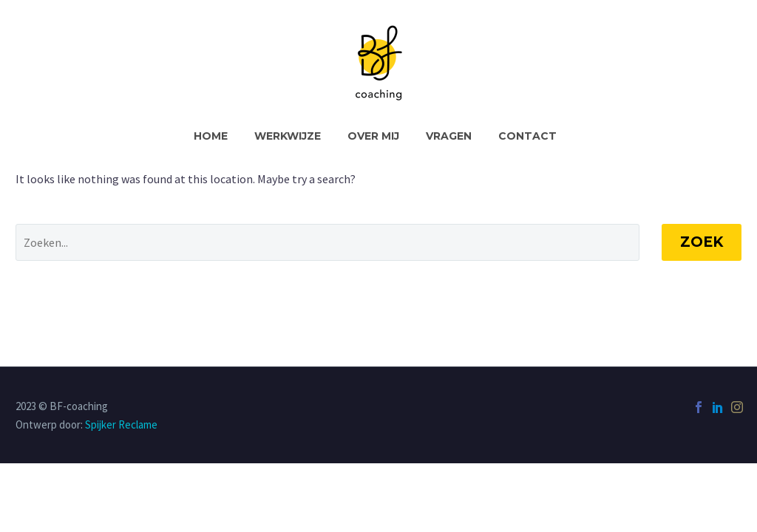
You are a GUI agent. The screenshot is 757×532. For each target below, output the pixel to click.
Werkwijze (288, 136)
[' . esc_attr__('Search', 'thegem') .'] (327, 242)
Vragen (449, 136)
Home (211, 136)
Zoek (702, 242)
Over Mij (373, 136)
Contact (527, 136)
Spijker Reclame (121, 424)
